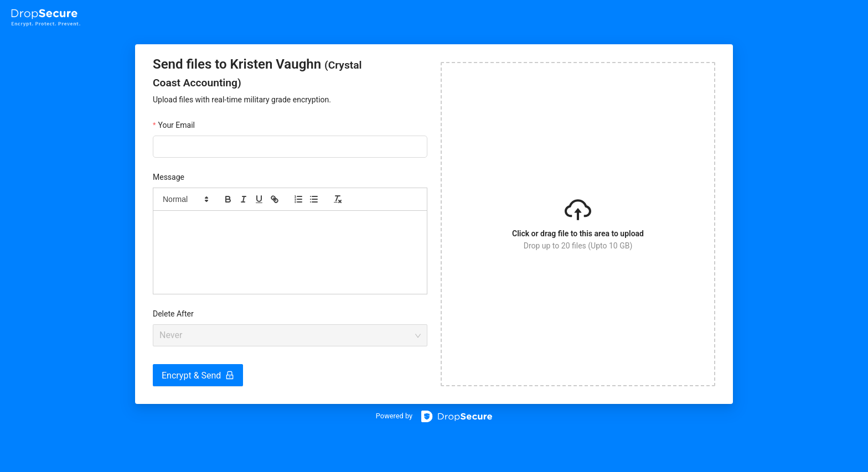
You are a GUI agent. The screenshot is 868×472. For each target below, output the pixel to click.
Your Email (176, 125)
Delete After (173, 314)
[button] (185, 199)
